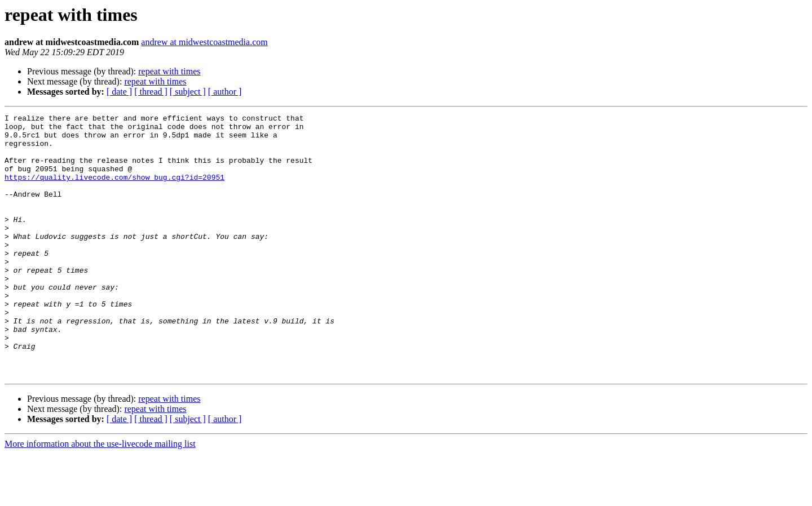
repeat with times (169, 71)
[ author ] (225, 92)
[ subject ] (188, 92)
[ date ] (119, 92)
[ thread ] (151, 92)
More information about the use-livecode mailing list (100, 496)
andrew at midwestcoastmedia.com (204, 42)
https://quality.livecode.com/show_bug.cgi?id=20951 (114, 190)
